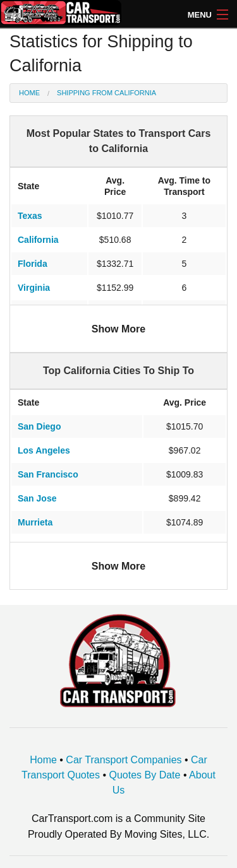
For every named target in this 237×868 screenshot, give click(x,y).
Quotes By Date (145, 775)
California (38, 240)
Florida (33, 264)
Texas (30, 216)
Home (29, 93)
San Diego (39, 426)
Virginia (34, 288)
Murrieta (35, 522)
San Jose (37, 498)
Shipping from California (106, 93)
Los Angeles (44, 450)
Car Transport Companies (124, 760)
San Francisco (48, 474)
